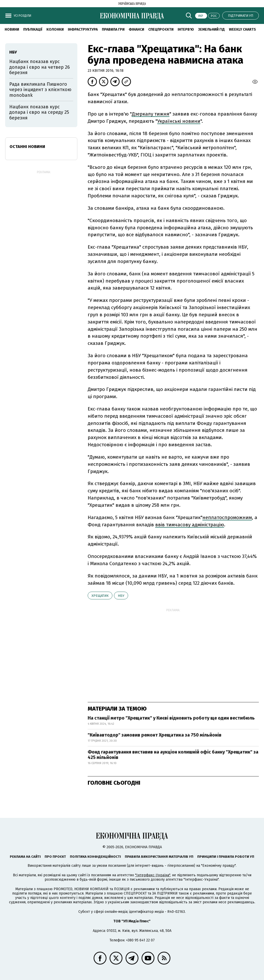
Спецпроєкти (161, 29)
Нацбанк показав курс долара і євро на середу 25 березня (39, 112)
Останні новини (27, 147)
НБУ (121, 596)
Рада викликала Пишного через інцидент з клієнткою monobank (40, 90)
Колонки (55, 29)
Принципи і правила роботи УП (226, 857)
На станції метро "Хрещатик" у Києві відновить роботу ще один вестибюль (171, 718)
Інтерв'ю (186, 29)
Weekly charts (242, 29)
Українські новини (179, 121)
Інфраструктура (83, 29)
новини (12, 29)
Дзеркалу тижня (151, 114)
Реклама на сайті (25, 857)
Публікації (33, 29)
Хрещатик (100, 596)
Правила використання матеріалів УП (159, 857)
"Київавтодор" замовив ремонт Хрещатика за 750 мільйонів (155, 735)
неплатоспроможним (227, 517)
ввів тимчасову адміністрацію (190, 525)
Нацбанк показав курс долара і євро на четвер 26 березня (40, 67)
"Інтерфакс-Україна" (153, 875)
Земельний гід (211, 29)
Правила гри (113, 29)
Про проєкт (55, 857)
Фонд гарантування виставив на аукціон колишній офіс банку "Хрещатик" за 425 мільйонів (173, 755)
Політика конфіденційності (95, 857)
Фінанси (136, 29)
